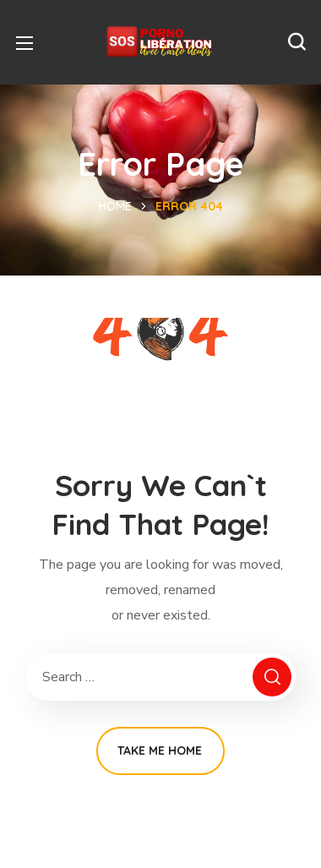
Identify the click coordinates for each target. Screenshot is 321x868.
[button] (297, 42)
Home (115, 206)
